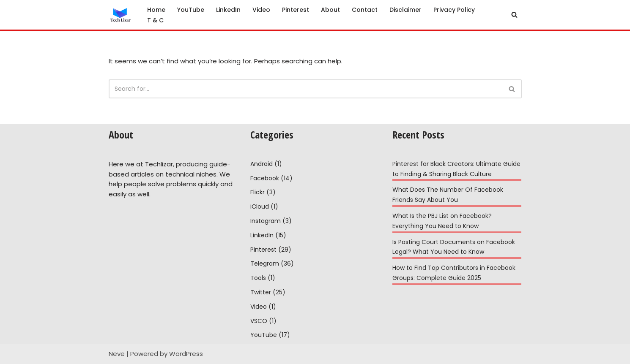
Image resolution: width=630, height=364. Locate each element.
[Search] (514, 15)
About (330, 10)
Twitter (261, 292)
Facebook (265, 178)
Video (261, 10)
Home (156, 10)
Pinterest (296, 10)
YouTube (191, 10)
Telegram (265, 263)
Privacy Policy (454, 10)
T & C (155, 20)
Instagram (266, 221)
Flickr (257, 192)
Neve (117, 354)
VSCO (259, 321)
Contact (365, 10)
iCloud (260, 206)
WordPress (186, 354)
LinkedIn (228, 10)
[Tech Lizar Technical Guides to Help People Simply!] (121, 15)
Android (262, 164)
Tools (258, 278)
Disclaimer (405, 10)
